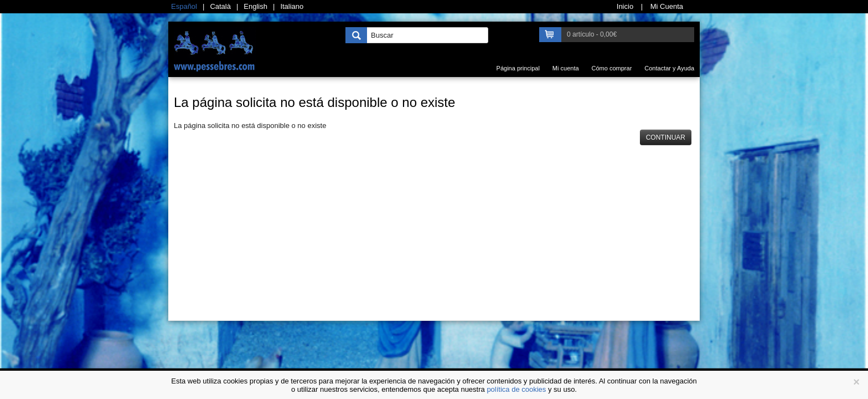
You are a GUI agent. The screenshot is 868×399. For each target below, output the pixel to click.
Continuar (666, 137)
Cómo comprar (612, 68)
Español (184, 6)
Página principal (518, 68)
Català (220, 6)
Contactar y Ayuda (669, 68)
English (255, 6)
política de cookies (516, 389)
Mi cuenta (566, 68)
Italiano (292, 6)
